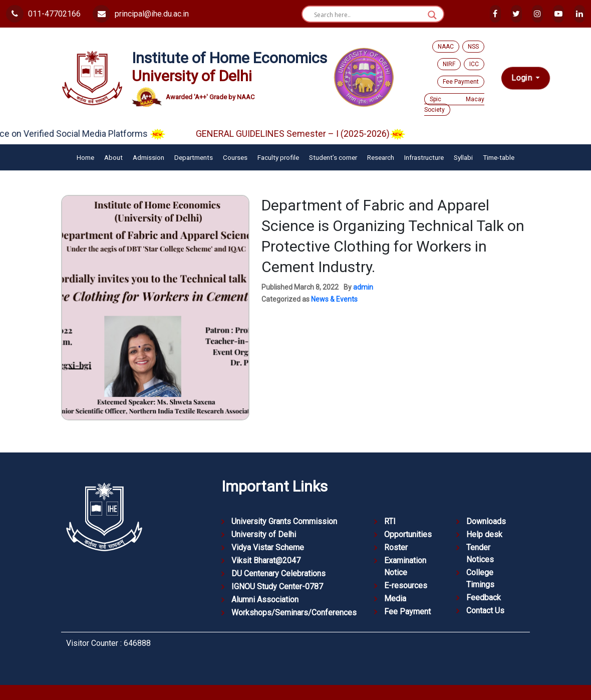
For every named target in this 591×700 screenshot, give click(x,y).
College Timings (480, 578)
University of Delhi (264, 534)
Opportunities (408, 534)
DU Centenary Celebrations (278, 573)
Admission (149, 157)
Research (381, 157)
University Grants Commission (284, 521)
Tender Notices (480, 553)
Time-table (499, 157)
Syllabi (463, 157)
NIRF (449, 64)
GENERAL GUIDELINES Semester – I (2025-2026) (318, 134)
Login (523, 78)
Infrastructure (424, 157)
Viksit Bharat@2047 (266, 560)
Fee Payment (461, 82)
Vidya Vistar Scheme (268, 547)
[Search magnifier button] (432, 15)
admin (363, 287)
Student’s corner (333, 157)
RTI (390, 521)
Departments (194, 157)
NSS (473, 47)
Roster (396, 547)
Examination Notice (405, 566)
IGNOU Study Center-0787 (277, 587)
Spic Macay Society (454, 104)
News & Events (334, 299)
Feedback (484, 598)
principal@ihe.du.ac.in (141, 14)
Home (85, 157)
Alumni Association (265, 600)
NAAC (446, 47)
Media (395, 599)
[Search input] (368, 15)
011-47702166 (43, 14)
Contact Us (485, 611)
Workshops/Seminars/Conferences (294, 613)
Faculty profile (278, 157)
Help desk (484, 534)
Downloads (486, 521)
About (113, 157)
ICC (474, 64)
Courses (235, 157)
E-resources (406, 586)
